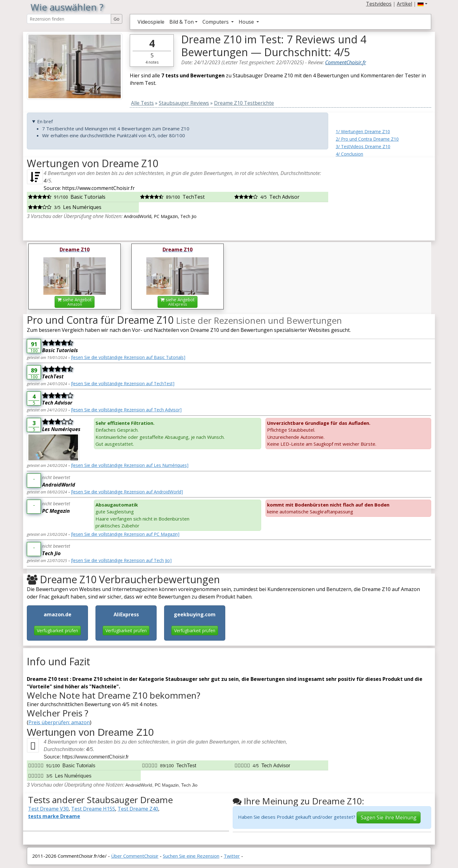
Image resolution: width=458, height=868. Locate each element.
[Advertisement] (383, 196)
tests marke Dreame (54, 816)
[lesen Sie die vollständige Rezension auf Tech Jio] (121, 560)
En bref (45, 121)
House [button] (247, 22)
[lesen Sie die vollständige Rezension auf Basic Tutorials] (128, 357)
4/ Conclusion (349, 154)
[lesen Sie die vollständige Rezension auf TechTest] (123, 383)
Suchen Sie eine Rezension (191, 856)
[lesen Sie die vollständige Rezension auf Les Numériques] (130, 465)
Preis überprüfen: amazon (59, 722)
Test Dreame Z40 (138, 809)
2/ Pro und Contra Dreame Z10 (367, 139)
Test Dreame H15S (93, 809)
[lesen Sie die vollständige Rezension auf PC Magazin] (125, 534)
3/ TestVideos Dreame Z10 (363, 146)
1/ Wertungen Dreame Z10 (363, 131)
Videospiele (151, 22)
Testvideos (379, 4)
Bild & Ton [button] (182, 22)
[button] (422, 4)
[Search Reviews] (69, 19)
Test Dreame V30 (48, 809)
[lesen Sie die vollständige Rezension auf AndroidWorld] (127, 492)
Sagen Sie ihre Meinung (389, 817)
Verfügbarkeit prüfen (57, 630)
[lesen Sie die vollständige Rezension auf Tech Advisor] (126, 410)
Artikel (404, 4)
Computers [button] (216, 22)
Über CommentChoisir (135, 856)
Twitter (232, 856)
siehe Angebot (75, 302)
